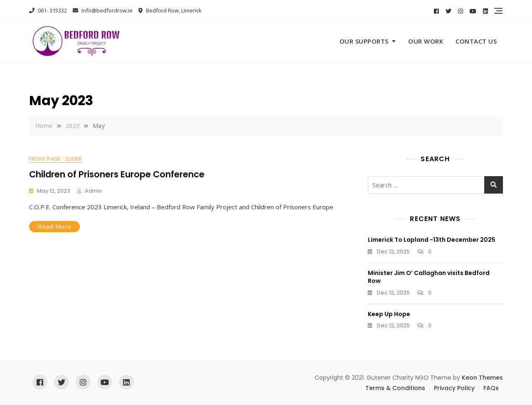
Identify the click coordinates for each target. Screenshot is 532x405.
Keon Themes (482, 378)
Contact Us (476, 41)
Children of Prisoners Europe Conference (117, 174)
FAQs (491, 388)
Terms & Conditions (395, 388)
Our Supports (364, 41)
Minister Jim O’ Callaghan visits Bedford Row (429, 277)
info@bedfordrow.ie (103, 10)
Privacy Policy (454, 388)
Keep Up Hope (389, 314)
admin (94, 191)
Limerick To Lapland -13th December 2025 (432, 240)
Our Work (426, 41)
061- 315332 (48, 10)
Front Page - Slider (55, 159)
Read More (54, 226)
